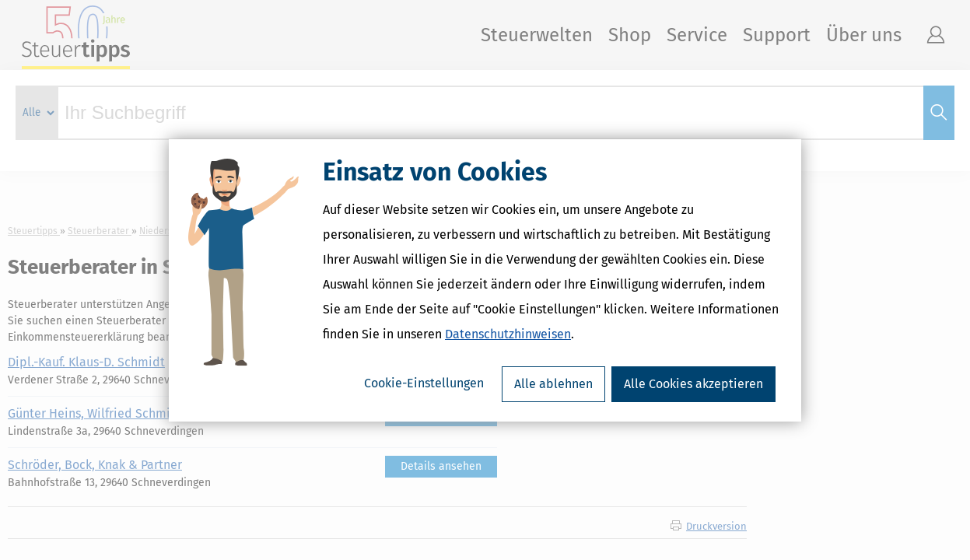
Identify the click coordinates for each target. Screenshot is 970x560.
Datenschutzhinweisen (508, 334)
